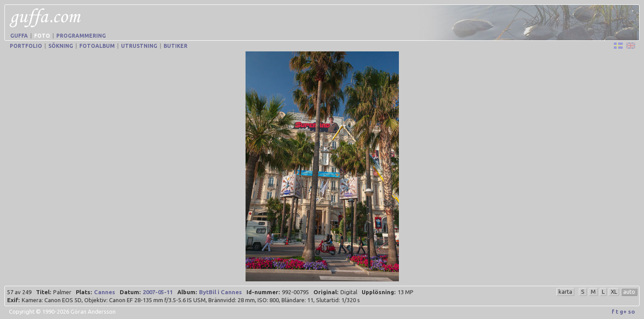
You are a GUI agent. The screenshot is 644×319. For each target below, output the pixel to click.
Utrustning (139, 46)
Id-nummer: (263, 292)
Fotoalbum (97, 46)
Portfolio (26, 46)
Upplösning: (379, 292)
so (632, 311)
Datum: (130, 292)
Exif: (13, 300)
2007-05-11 (158, 292)
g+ (623, 311)
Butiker (176, 46)
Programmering (81, 36)
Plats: (84, 292)
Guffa (19, 36)
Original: (326, 292)
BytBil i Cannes (221, 292)
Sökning (61, 46)
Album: (187, 292)
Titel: (43, 292)
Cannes (105, 292)
